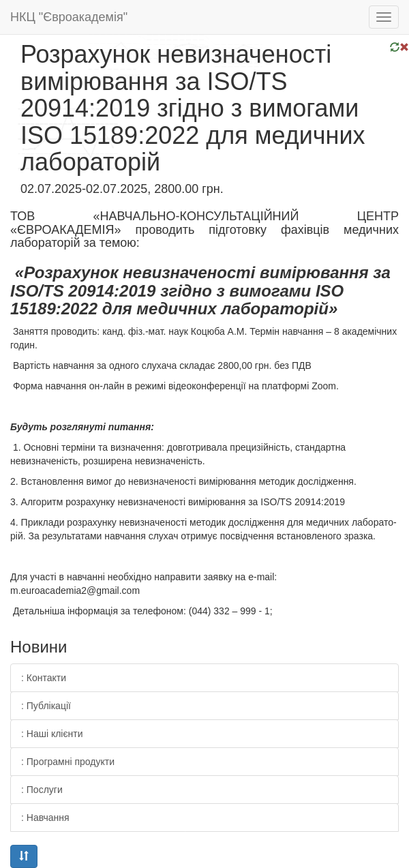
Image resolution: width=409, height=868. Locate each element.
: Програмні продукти (68, 762)
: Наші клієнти (52, 734)
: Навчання (45, 818)
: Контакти (44, 678)
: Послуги (42, 790)
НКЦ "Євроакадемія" (69, 17)
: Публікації (46, 706)
